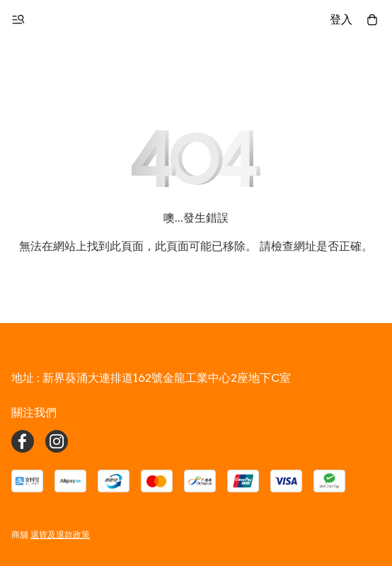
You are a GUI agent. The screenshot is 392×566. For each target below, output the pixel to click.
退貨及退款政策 (60, 534)
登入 (341, 19)
